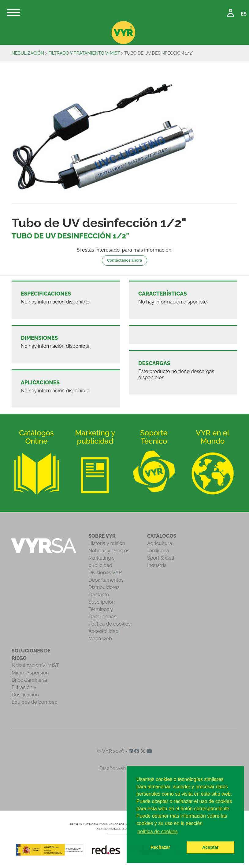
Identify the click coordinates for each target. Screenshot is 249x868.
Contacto (99, 595)
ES (244, 14)
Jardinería (158, 551)
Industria (157, 565)
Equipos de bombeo (35, 702)
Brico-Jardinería (29, 680)
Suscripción (102, 602)
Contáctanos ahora (124, 260)
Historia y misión (107, 543)
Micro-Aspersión (30, 673)
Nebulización (28, 53)
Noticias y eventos (109, 551)
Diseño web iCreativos (125, 768)
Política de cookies (110, 624)
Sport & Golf (161, 558)
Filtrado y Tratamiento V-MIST (84, 53)
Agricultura (160, 543)
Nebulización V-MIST (35, 665)
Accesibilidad (103, 631)
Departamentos (106, 580)
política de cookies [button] (158, 832)
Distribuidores (104, 587)
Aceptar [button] (210, 847)
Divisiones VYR (105, 573)
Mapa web (100, 639)
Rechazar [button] (160, 847)
